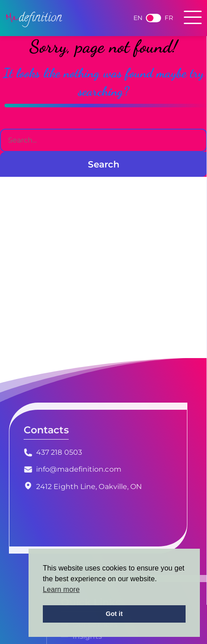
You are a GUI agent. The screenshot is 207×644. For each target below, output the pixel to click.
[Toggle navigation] (193, 18)
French (153, 18)
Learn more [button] (61, 589)
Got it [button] (114, 614)
